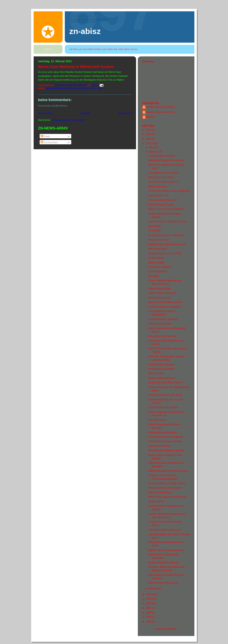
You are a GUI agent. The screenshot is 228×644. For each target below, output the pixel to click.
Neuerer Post (45, 113)
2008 (149, 603)
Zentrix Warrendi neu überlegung (166, 235)
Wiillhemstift (149, 117)
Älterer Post (125, 113)
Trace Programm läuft (160, 324)
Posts (45, 136)
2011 (149, 143)
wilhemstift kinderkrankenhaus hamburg (68, 88)
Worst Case (97, 88)
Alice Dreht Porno (158, 249)
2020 (149, 130)
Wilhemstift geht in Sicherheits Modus (168, 471)
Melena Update (156, 262)
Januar (153, 588)
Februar (154, 152)
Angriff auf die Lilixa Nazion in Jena (167, 244)
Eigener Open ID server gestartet (166, 550)
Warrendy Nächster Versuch (163, 583)
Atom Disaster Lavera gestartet (165, 488)
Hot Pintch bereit (157, 420)
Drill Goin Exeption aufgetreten (165, 530)
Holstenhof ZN (156, 501)
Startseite (86, 113)
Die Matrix (154, 276)
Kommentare (49, 142)
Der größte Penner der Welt (163, 173)
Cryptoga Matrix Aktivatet (162, 156)
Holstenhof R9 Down (159, 446)
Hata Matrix (154, 226)
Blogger (172, 629)
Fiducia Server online (160, 288)
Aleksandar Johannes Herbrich (159, 107)
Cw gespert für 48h (158, 195)
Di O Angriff (154, 231)
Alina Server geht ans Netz (163, 336)
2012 (149, 139)
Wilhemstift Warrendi (159, 298)
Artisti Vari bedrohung (160, 492)
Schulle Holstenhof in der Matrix (165, 395)
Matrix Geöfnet (156, 373)
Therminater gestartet (160, 267)
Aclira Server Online (159, 240)
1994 (149, 612)
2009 (149, 599)
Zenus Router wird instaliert (163, 407)
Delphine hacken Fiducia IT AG (165, 253)
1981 (149, 622)
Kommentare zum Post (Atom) (68, 120)
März (152, 147)
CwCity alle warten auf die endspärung (169, 191)
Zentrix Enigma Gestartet (162, 378)
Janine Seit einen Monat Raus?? (166, 382)
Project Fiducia (156, 258)
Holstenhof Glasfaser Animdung (165, 441)
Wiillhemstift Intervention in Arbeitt (166, 160)
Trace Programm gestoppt (162, 293)
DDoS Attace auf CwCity (161, 177)
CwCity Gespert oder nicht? (163, 200)
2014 (149, 134)
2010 (149, 594)
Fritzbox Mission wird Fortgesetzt (166, 437)
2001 (149, 608)
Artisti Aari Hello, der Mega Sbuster (167, 483)
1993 (149, 617)
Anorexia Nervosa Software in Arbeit (168, 221)
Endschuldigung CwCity (161, 205)
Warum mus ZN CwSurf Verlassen (167, 209)
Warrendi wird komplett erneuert (165, 302)
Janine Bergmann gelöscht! (163, 319)
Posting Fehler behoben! (161, 364)
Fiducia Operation (158, 271)
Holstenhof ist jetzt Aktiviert (163, 432)
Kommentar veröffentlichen (53, 106)
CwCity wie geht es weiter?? (163, 182)
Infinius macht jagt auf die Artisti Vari (168, 497)
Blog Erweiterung (157, 186)
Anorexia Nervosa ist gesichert (165, 307)
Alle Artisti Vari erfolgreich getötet (166, 450)
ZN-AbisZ (85, 31)
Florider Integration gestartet (163, 563)
